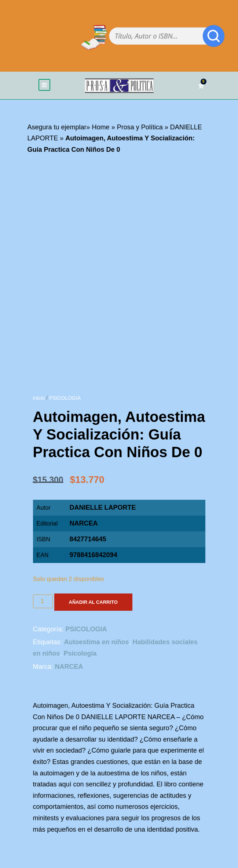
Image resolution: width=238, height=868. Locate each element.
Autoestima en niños (97, 642)
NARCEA (84, 523)
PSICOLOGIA (65, 398)
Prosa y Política (140, 127)
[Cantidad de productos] (43, 601)
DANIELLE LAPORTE (103, 507)
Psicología (80, 653)
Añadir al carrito (93, 602)
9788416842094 (94, 555)
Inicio (39, 398)
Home (101, 127)
